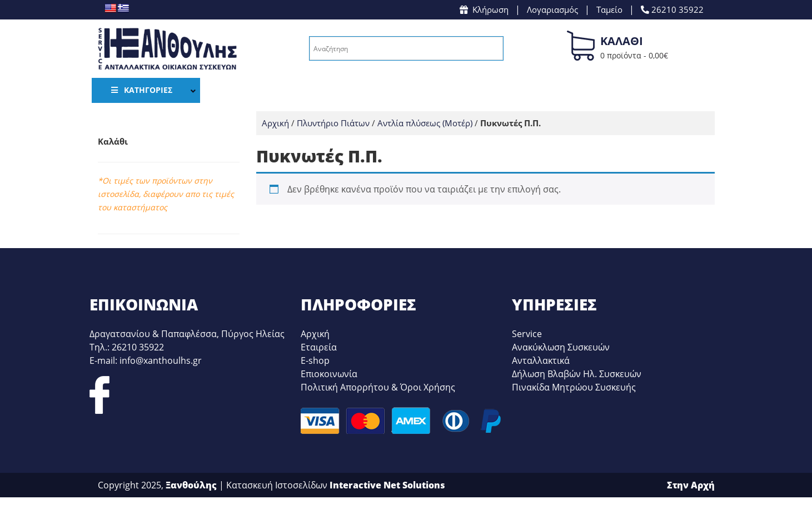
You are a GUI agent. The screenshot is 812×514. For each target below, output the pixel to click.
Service (527, 334)
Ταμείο (609, 9)
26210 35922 (672, 9)
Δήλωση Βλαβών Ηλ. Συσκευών (577, 374)
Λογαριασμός (552, 9)
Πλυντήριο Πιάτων (333, 123)
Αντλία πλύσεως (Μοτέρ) (425, 123)
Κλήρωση (484, 9)
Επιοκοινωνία (329, 374)
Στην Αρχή (691, 485)
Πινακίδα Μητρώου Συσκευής (574, 387)
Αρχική (275, 123)
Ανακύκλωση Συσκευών (561, 347)
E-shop (315, 360)
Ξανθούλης (191, 485)
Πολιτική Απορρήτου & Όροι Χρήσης (378, 387)
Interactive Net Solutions (387, 485)
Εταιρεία (319, 347)
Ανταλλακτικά (541, 360)
